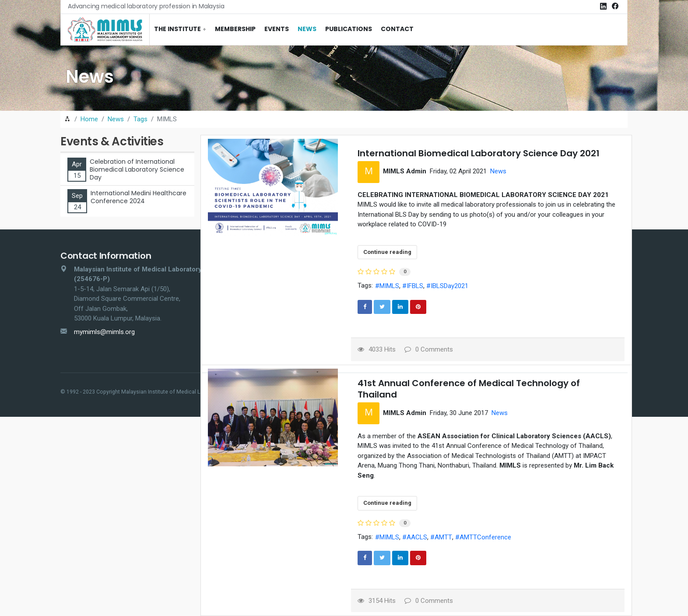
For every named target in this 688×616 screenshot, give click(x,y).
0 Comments (429, 349)
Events (277, 29)
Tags (140, 119)
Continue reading (387, 252)
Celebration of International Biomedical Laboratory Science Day (137, 170)
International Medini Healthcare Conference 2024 (139, 197)
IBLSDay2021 (449, 286)
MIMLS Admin (405, 171)
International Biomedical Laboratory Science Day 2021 (479, 153)
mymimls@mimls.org (104, 332)
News (307, 29)
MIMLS (389, 286)
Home (89, 119)
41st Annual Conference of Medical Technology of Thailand (469, 389)
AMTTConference (485, 537)
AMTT (443, 537)
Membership (235, 29)
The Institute (177, 29)
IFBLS (415, 286)
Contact (397, 29)
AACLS (417, 537)
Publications (349, 29)
